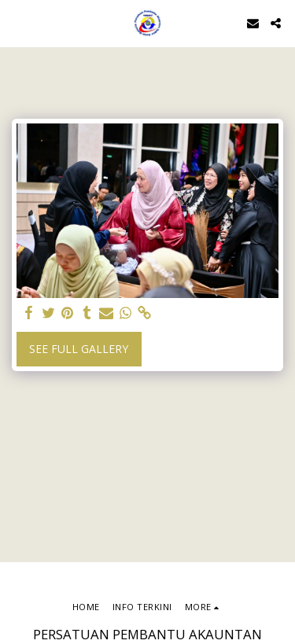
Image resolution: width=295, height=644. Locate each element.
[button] (17, 22)
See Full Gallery (79, 349)
